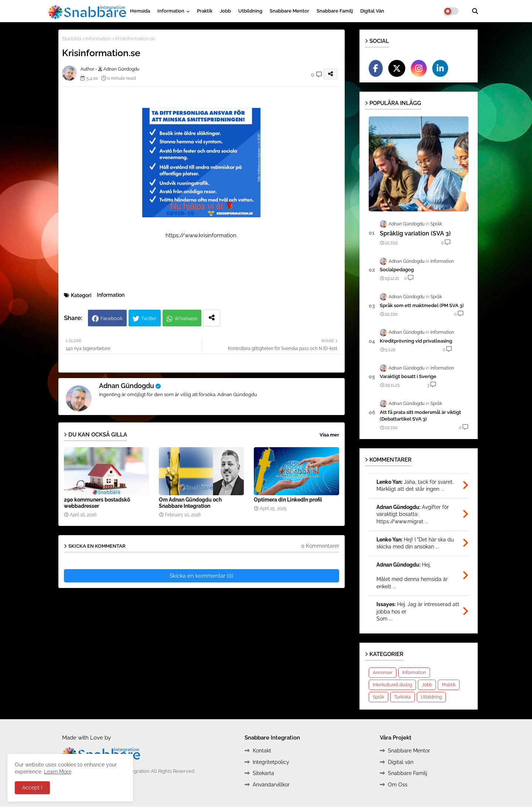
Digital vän (372, 11)
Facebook (112, 318)
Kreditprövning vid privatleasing (416, 341)
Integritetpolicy (271, 762)
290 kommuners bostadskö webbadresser (97, 503)
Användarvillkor (271, 785)
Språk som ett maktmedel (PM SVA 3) (422, 305)
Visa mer (329, 435)
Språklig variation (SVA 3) (415, 233)
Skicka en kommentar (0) (201, 576)
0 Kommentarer (320, 546)
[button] (475, 11)
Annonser (383, 673)
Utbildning (250, 11)
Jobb (225, 11)
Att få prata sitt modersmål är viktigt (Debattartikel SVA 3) (420, 416)
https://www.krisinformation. (202, 235)
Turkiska (403, 697)
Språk (378, 697)
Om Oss (398, 785)
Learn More (58, 772)
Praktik (205, 11)
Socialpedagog (397, 270)
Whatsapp (186, 318)
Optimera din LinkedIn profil (288, 500)
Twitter (149, 318)
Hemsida (140, 11)
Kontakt (262, 751)
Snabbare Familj (335, 11)
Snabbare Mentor (289, 11)
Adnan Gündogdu (127, 386)
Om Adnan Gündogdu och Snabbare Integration (190, 503)
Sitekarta (263, 773)
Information (171, 11)
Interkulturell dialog (392, 685)
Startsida (72, 39)
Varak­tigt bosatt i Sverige (408, 376)
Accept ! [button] (32, 788)
